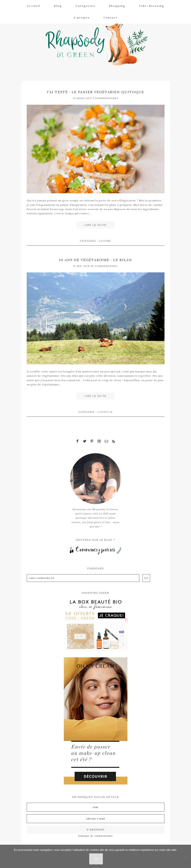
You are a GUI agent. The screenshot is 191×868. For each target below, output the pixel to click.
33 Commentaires (104, 266)
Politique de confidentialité (95, 835)
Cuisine (105, 241)
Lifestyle (105, 411)
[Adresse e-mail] (96, 817)
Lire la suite (95, 225)
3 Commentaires (106, 98)
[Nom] (96, 806)
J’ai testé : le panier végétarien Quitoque (96, 92)
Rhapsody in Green (99, 43)
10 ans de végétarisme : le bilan (95, 259)
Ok (97, 859)
